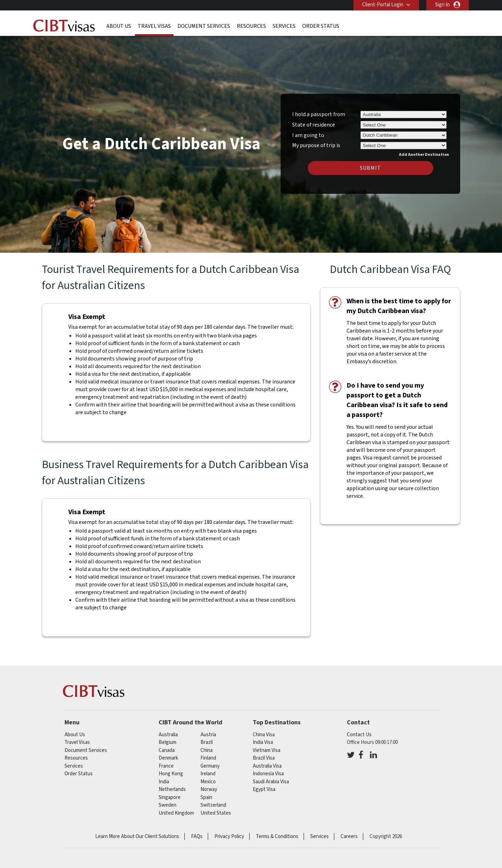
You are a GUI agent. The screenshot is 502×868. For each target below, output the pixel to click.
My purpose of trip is (316, 144)
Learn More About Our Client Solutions (137, 836)
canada (167, 750)
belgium (168, 742)
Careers (349, 836)
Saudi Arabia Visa (271, 782)
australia (168, 735)
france (166, 766)
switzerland (213, 805)
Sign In (442, 5)
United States (216, 813)
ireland (208, 774)
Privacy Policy (229, 836)
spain (206, 797)
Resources (251, 26)
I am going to (308, 135)
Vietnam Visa (267, 750)
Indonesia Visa (268, 774)
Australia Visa (267, 766)
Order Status (321, 26)
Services (284, 26)
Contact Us (359, 735)
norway (209, 789)
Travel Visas (154, 26)
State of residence (314, 125)
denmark (168, 758)
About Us (119, 26)
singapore (170, 797)
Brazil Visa (264, 758)
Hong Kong (171, 774)
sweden (168, 805)
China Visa (264, 735)
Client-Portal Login (383, 5)
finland (208, 758)
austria (208, 735)
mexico (208, 782)
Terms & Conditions (277, 836)
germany (210, 766)
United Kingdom (176, 813)
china (207, 750)
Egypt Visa (264, 789)
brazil (207, 742)
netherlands (172, 789)
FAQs (197, 836)
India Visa (263, 742)
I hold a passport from (319, 114)
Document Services (204, 26)
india (164, 782)
